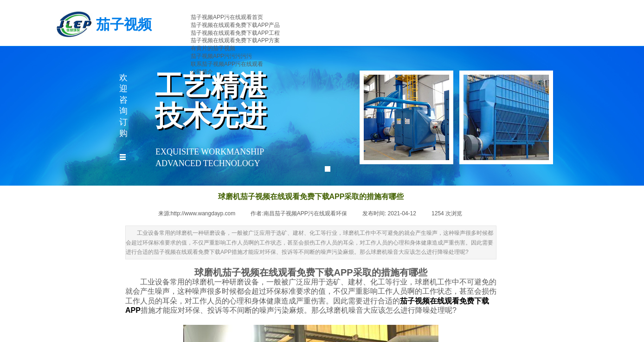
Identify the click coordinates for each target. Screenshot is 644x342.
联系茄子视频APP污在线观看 (227, 64)
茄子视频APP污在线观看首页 (227, 17)
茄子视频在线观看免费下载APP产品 (235, 25)
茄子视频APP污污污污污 (221, 56)
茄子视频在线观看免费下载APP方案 (235, 40)
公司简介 (202, 72)
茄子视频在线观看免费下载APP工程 (235, 33)
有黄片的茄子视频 (213, 48)
